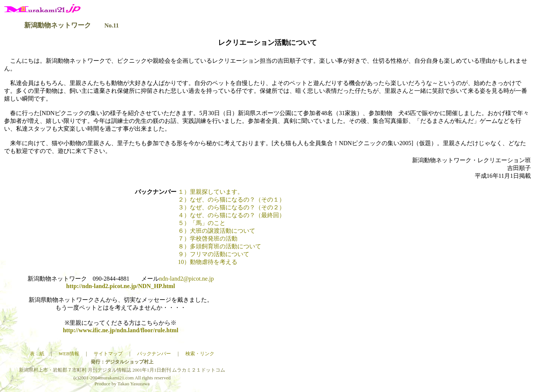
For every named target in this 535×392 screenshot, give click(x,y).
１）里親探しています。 (211, 192)
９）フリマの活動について (214, 254)
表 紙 (37, 354)
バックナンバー (154, 354)
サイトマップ (108, 354)
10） (208, 262)
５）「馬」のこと (202, 223)
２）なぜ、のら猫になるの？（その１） (231, 200)
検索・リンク (200, 354)
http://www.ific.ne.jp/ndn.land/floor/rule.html (121, 330)
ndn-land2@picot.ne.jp (186, 279)
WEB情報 (69, 354)
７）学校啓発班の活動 (208, 239)
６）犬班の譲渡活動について (217, 231)
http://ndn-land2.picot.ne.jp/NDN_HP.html (121, 286)
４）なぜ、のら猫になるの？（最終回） (231, 215)
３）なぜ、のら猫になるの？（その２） (231, 207)
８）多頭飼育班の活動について (220, 246)
